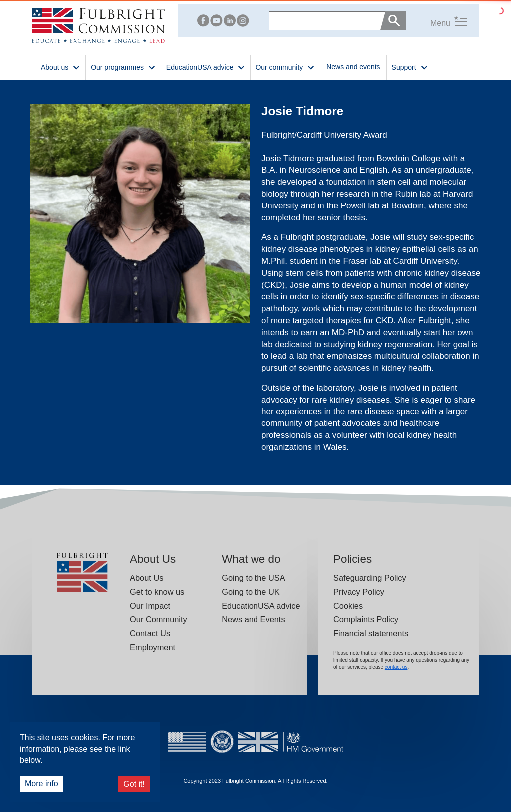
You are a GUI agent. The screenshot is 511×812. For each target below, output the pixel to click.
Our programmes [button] (123, 67)
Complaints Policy (366, 619)
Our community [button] (285, 67)
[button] (437, 21)
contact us (396, 667)
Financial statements (371, 633)
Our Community (158, 619)
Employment (152, 647)
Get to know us (157, 592)
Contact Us (150, 633)
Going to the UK (251, 592)
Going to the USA (253, 578)
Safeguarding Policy (370, 578)
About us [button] (61, 67)
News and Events (253, 619)
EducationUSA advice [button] (206, 67)
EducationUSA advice (261, 606)
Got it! (134, 784)
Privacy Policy (359, 592)
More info (42, 783)
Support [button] (410, 67)
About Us (146, 578)
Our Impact (150, 606)
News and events (353, 67)
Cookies (348, 606)
